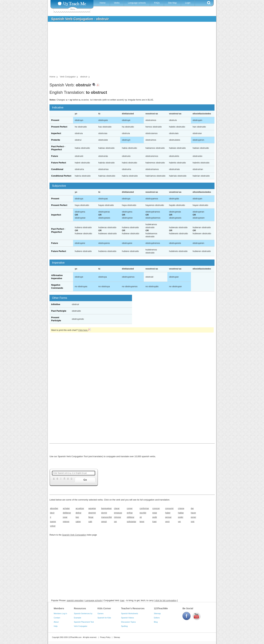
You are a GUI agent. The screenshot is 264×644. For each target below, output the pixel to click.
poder (181, 517)
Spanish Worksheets (130, 613)
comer (130, 508)
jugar (65, 517)
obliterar (131, 517)
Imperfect (56, 133)
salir (90, 522)
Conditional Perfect (61, 176)
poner (193, 517)
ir (51, 517)
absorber (54, 508)
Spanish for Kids (104, 618)
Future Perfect (59, 163)
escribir (143, 513)
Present (55, 120)
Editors (157, 618)
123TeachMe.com (75, 637)
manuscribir (106, 517)
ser (115, 522)
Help (56, 626)
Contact (57, 618)
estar (155, 513)
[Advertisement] (129, 50)
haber (168, 513)
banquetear (106, 508)
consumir (169, 508)
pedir (155, 517)
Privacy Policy (105, 637)
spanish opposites (75, 600)
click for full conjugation (166, 600)
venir (167, 522)
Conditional (57, 169)
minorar (118, 517)
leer (77, 517)
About (56, 622)
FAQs (157, 3)
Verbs (117, 3)
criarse (181, 508)
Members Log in (60, 613)
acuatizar (80, 508)
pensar (168, 517)
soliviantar (131, 522)
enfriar (130, 513)
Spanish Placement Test (84, 622)
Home (103, 3)
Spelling (124, 626)
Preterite (56, 140)
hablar (181, 513)
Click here (85, 330)
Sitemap (157, 613)
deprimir (92, 513)
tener (142, 522)
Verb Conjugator (81, 626)
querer (53, 522)
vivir (193, 522)
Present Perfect (59, 127)
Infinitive (56, 304)
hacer (193, 513)
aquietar (92, 508)
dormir (104, 513)
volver (53, 526)
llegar (91, 517)
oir (141, 517)
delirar (78, 513)
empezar (118, 513)
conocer (156, 508)
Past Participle (59, 311)
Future (55, 156)
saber (78, 522)
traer (154, 522)
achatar (66, 508)
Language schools (137, 3)
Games (100, 613)
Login (188, 3)
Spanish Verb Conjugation (74, 535)
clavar (117, 508)
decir (52, 513)
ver (179, 522)
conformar (144, 508)
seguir (104, 522)
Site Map (172, 3)
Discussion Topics (128, 622)
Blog (156, 622)
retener (66, 522)
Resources (80, 608)
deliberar (67, 513)
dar (192, 508)
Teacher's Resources (133, 608)
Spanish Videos (127, 618)
